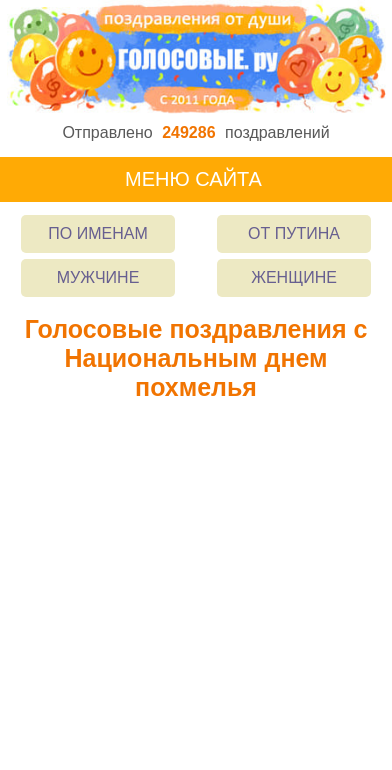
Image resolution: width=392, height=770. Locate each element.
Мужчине (98, 277)
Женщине (294, 277)
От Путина (294, 233)
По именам (97, 233)
